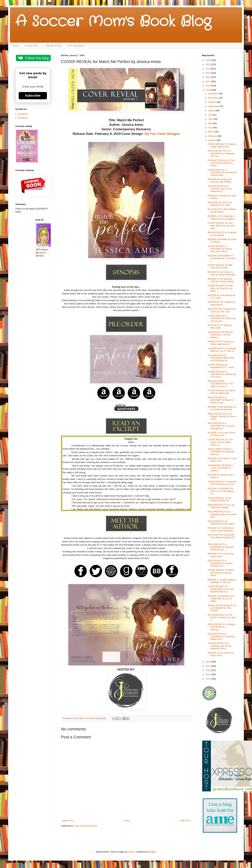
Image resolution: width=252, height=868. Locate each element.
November (214, 98)
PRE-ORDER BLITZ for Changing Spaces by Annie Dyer (222, 514)
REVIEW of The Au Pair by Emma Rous (221, 555)
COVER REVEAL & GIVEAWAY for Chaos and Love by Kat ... (222, 318)
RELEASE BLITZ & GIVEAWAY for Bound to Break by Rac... (221, 400)
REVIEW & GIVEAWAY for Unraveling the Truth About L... (222, 258)
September (214, 106)
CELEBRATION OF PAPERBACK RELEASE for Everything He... (221, 358)
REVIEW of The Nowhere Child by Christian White (221, 280)
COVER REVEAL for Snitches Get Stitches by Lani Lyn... (222, 483)
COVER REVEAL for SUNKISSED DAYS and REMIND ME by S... (221, 589)
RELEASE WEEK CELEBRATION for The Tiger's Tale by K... (220, 384)
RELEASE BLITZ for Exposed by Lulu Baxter (222, 234)
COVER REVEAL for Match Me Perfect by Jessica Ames (221, 573)
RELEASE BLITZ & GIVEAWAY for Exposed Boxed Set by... (221, 547)
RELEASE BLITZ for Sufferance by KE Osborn (221, 523)
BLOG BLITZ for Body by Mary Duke (220, 327)
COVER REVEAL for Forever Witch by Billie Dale (222, 392)
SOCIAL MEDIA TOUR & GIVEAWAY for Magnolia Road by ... (221, 452)
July (210, 115)
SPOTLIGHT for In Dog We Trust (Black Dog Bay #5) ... (221, 538)
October (212, 102)
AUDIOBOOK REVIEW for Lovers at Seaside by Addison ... (220, 468)
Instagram (23, 118)
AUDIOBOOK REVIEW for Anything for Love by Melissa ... (220, 335)
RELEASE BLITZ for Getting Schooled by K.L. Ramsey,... (221, 627)
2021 (208, 81)
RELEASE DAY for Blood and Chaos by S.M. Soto (222, 310)
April (211, 128)
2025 (208, 64)
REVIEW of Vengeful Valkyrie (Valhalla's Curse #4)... (222, 581)
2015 (208, 675)
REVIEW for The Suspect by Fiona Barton (221, 303)
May (211, 123)
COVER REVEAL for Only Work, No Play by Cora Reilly (220, 288)
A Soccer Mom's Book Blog (113, 22)
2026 (208, 60)
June (211, 119)
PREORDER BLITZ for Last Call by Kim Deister (221, 506)
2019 (208, 90)
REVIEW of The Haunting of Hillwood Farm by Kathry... (222, 217)
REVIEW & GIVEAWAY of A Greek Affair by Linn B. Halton (221, 599)
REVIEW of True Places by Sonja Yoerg (221, 654)
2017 (208, 666)
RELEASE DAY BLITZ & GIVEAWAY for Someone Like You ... (221, 153)
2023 (208, 73)
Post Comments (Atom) (86, 826)
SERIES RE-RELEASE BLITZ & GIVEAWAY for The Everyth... (222, 608)
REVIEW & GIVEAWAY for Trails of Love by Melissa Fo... (221, 491)
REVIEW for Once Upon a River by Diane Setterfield (221, 273)
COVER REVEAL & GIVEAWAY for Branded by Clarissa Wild (222, 173)
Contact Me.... (33, 46)
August (212, 111)
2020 (208, 86)
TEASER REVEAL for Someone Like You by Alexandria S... (219, 189)
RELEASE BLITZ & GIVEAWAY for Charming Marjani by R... (221, 636)
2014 (208, 679)
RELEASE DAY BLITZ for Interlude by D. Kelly (220, 204)
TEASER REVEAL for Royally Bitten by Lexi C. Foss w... (222, 350)
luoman (131, 852)
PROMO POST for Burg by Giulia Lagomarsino (221, 343)
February (213, 136)
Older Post (185, 821)
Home (16, 46)
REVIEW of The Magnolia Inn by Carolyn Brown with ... (222, 408)
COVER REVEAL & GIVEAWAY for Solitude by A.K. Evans (222, 374)
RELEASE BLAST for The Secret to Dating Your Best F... (222, 618)
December (214, 94)
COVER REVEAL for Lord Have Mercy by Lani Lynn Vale (221, 226)
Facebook (23, 114)
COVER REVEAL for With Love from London (220, 266)
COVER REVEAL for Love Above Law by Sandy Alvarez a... (220, 442)
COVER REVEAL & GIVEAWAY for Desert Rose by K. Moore (220, 249)
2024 (208, 69)
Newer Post (68, 821)
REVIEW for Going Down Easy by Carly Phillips (220, 181)
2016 (208, 670)
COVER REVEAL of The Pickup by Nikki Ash (219, 499)
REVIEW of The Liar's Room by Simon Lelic (221, 434)
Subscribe (33, 96)
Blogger (152, 852)
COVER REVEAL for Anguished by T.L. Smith (221, 366)
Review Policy (54, 46)
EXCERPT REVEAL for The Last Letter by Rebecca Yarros (221, 163)
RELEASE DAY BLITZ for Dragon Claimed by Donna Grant (222, 416)
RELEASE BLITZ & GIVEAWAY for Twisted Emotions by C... (220, 563)
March (212, 132)
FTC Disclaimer (76, 46)
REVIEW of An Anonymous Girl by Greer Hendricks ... (222, 529)
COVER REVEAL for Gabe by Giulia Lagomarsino (222, 145)
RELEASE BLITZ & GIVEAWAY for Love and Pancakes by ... (221, 426)
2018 (208, 662)
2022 (208, 77)
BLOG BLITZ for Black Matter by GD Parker (222, 211)
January (212, 140)
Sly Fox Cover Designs (162, 134)
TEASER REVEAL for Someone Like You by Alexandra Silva (219, 646)
